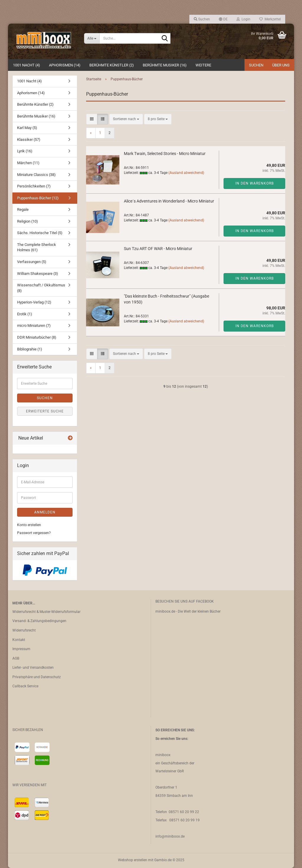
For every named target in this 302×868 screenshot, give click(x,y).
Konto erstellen (29, 525)
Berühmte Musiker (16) (165, 65)
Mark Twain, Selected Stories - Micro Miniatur (165, 154)
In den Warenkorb (255, 183)
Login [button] (243, 19)
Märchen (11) (28, 163)
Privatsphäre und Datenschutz (37, 677)
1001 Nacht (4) (27, 65)
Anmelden (45, 512)
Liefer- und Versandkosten (33, 668)
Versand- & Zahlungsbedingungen (39, 621)
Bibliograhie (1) (30, 349)
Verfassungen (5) (32, 262)
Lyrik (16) (25, 151)
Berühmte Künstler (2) (112, 65)
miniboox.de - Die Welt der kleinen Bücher (188, 611)
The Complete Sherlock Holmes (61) (37, 247)
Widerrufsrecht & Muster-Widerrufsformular (46, 612)
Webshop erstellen (133, 860)
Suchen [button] (202, 19)
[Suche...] (92, 38)
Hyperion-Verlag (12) (34, 302)
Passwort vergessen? (34, 533)
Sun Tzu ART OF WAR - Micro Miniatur (158, 249)
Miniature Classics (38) (36, 175)
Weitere (203, 65)
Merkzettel (270, 19)
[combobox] (126, 119)
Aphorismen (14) (65, 65)
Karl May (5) (27, 128)
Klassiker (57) (29, 139)
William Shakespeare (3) (38, 274)
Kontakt (19, 640)
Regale (23, 209)
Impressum (21, 649)
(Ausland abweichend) (186, 173)
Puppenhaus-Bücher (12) (38, 198)
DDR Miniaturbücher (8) (37, 337)
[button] (223, 19)
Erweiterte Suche (45, 411)
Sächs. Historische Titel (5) (40, 233)
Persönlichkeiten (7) (34, 186)
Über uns (281, 65)
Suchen (256, 65)
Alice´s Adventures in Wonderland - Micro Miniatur (169, 201)
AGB (16, 658)
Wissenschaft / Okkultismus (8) (41, 288)
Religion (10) (28, 221)
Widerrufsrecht (24, 630)
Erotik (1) (25, 314)
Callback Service (25, 686)
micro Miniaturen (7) (34, 325)
